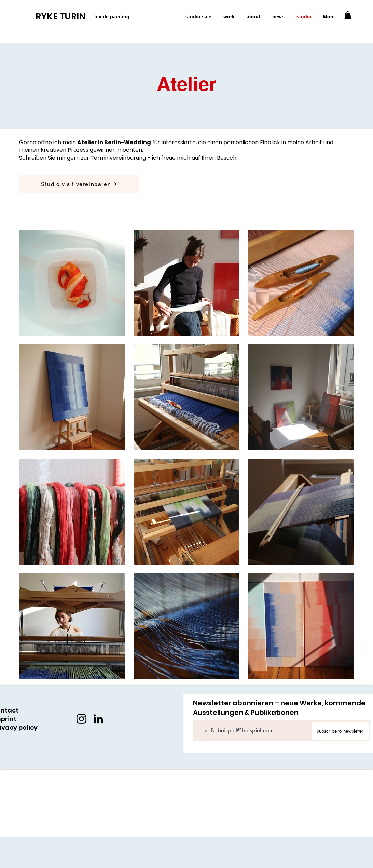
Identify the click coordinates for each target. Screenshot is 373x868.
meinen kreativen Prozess (54, 150)
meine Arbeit (305, 142)
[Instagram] (81, 719)
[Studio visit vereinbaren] (79, 184)
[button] (348, 15)
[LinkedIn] (98, 719)
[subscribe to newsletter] (340, 731)
